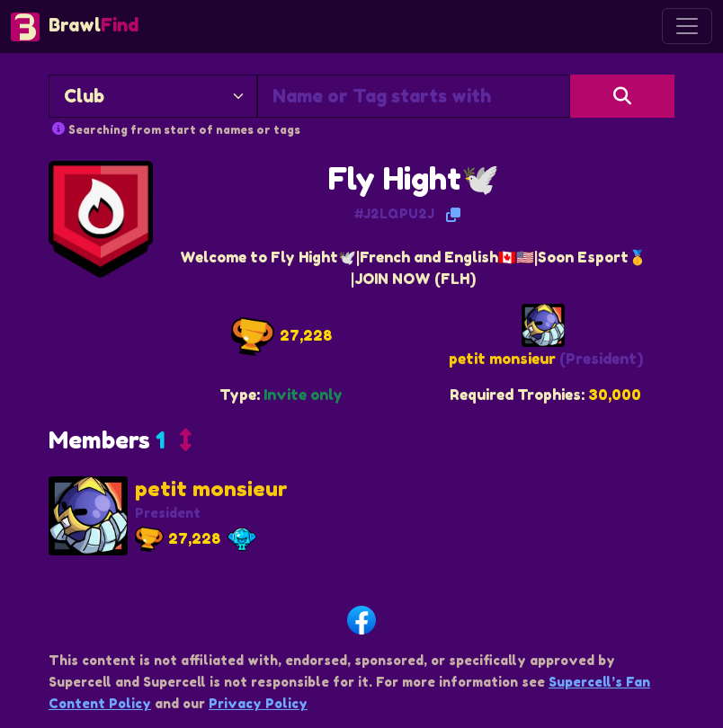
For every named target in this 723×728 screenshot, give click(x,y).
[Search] (622, 96)
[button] (120, 444)
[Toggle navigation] (687, 26)
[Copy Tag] (453, 215)
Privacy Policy (258, 703)
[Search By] (153, 96)
